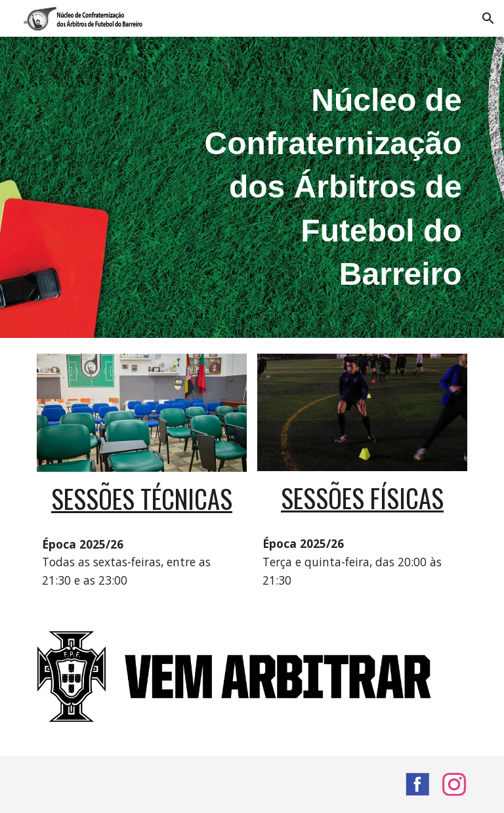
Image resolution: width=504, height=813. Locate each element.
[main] (325, 187)
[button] (488, 18)
